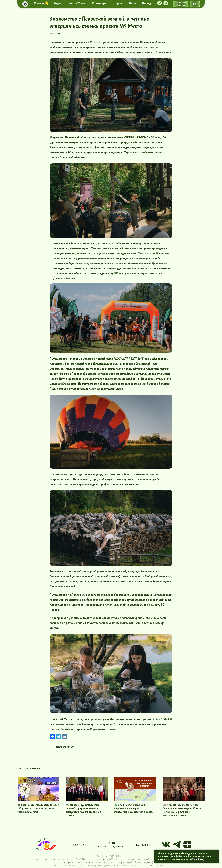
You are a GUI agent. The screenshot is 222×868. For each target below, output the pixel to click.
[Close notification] (216, 852)
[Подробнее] (197, 859)
